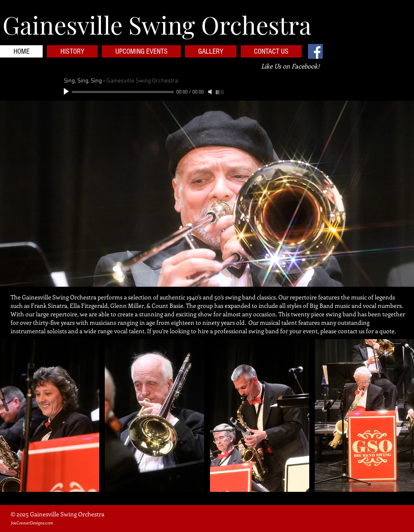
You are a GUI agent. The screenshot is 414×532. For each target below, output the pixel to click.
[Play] (67, 92)
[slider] (220, 92)
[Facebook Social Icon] (315, 51)
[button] (207, 194)
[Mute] (211, 92)
